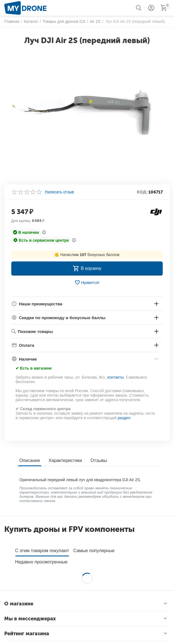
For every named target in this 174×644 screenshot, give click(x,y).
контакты (115, 377)
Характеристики (65, 460)
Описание (30, 460)
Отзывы (99, 460)
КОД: (142, 192)
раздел (124, 418)
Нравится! (87, 283)
